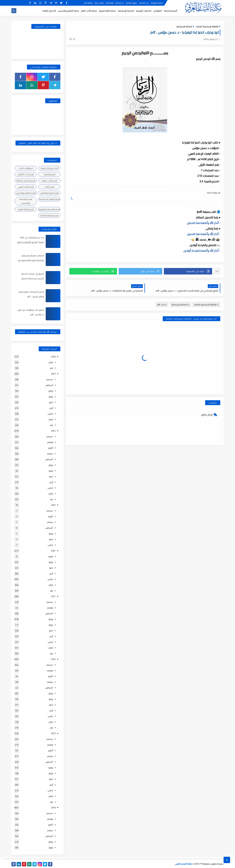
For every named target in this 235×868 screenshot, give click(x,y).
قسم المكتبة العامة (49, 215)
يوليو (51, 391)
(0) (72, 39)
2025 (53, 374)
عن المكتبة (120, 3)
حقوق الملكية (132, 3)
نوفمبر (50, 442)
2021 (53, 596)
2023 (53, 505)
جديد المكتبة (144, 3)
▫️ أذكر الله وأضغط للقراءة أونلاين (202, 251)
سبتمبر (50, 454)
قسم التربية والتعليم (49, 193)
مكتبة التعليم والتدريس (68, 11)
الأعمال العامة (49, 11)
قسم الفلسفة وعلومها (49, 209)
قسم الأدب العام (49, 181)
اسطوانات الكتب (26, 168)
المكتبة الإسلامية (126, 11)
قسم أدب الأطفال (26, 174)
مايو (51, 402)
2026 (53, 357)
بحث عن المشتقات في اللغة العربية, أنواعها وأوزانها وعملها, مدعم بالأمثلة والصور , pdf (30, 242)
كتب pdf (162, 305)
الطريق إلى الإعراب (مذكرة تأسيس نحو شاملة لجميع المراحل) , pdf (33, 278)
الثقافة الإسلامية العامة (207, 26)
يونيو (51, 396)
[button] (188, 271)
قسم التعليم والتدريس (26, 193)
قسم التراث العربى (26, 187)
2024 (53, 431)
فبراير (51, 362)
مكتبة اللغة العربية (107, 11)
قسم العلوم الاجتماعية (49, 199)
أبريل (51, 408)
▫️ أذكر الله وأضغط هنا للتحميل (204, 223)
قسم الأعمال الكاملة (26, 181)
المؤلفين (158, 11)
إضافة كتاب (88, 3)
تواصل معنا (99, 3)
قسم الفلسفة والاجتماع (26, 201)
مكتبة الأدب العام (89, 11)
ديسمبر (50, 379)
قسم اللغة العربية (26, 209)
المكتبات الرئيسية (144, 11)
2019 (53, 733)
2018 (53, 807)
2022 (53, 551)
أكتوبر (51, 448)
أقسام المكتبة (170, 11)
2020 (53, 659)
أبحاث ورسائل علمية (49, 168)
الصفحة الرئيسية (157, 3)
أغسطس (49, 385)
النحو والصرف (49, 174)
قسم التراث (49, 187)
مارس (50, 414)
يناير (51, 368)
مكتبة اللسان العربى (184, 864)
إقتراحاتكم (110, 3)
